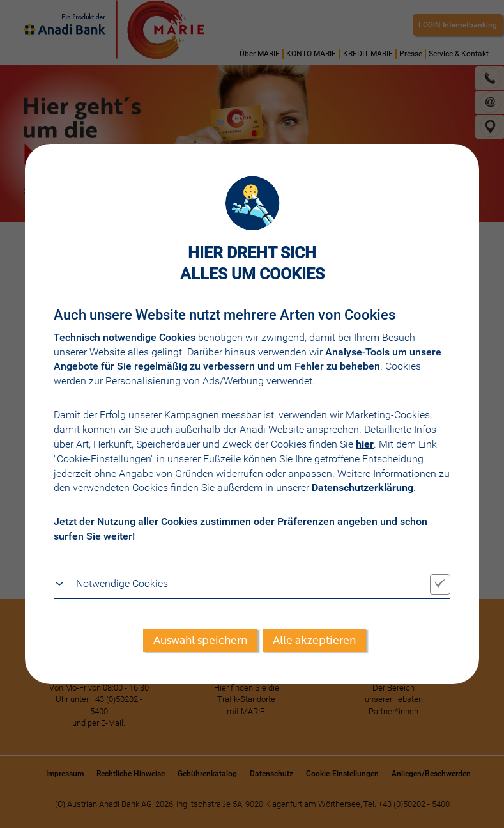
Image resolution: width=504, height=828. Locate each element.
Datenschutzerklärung (363, 488)
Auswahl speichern (200, 640)
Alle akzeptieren (314, 640)
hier (365, 444)
